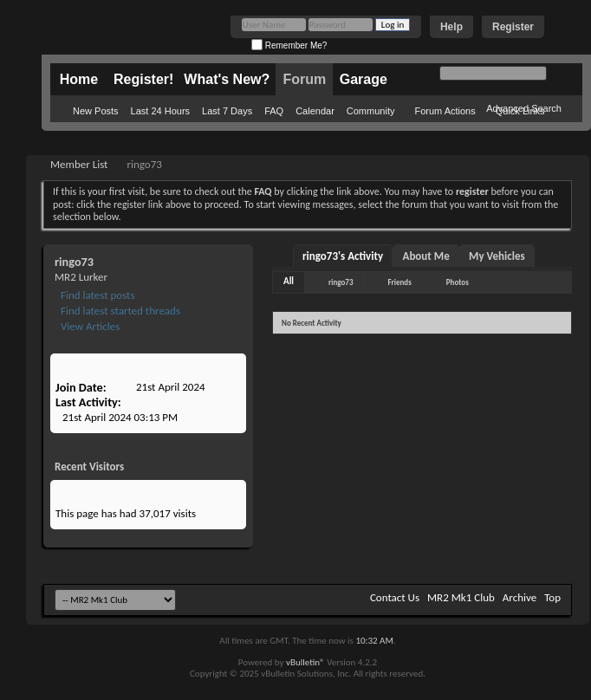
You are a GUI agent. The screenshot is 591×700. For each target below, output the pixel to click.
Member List (79, 164)
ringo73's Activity (343, 256)
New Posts (96, 111)
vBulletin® (305, 662)
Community (371, 111)
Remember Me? (289, 45)
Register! (143, 79)
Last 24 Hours (160, 111)
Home (79, 79)
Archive (520, 597)
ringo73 (341, 282)
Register (513, 27)
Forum (304, 79)
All (289, 281)
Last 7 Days (227, 111)
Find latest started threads (119, 311)
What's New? (227, 79)
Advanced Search (524, 108)
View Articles (89, 326)
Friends (399, 282)
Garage (364, 79)
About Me (426, 256)
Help (451, 27)
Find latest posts (97, 295)
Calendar (315, 111)
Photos (458, 282)
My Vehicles (497, 256)
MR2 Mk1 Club (461, 597)
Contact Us (395, 597)
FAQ (274, 111)
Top (552, 597)
